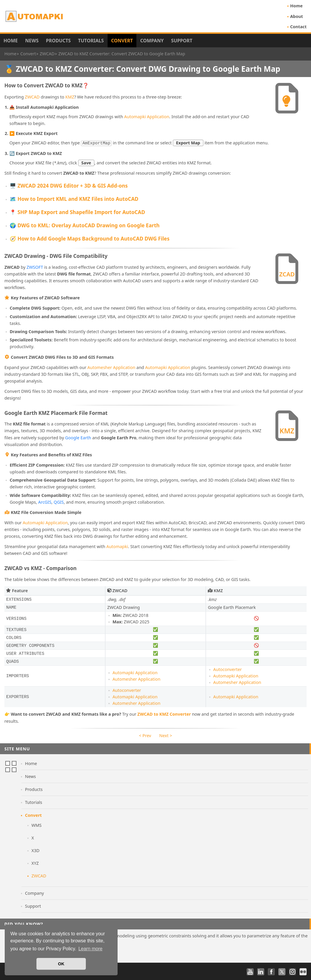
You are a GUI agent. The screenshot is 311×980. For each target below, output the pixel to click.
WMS (36, 825)
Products (58, 41)
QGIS (59, 501)
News (32, 41)
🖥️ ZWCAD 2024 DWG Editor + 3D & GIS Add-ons (69, 185)
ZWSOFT (35, 267)
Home (296, 6)
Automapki (117, 546)
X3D (35, 850)
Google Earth (78, 437)
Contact (298, 27)
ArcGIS (45, 501)
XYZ (35, 863)
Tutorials (91, 41)
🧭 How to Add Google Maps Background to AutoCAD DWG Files (90, 238)
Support (182, 41)
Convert (122, 41)
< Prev (145, 735)
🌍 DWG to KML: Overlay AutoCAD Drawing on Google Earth (85, 225)
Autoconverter (227, 669)
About (297, 16)
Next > (166, 735)
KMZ (70, 97)
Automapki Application (147, 117)
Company (152, 41)
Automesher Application (111, 367)
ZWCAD (32, 97)
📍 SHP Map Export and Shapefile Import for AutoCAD (77, 212)
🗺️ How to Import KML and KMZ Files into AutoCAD (74, 198)
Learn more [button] (91, 949)
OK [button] (61, 964)
